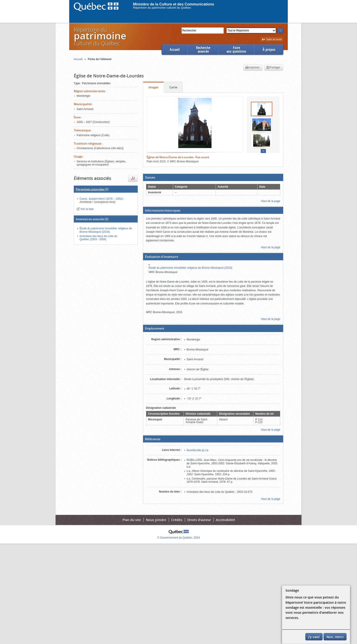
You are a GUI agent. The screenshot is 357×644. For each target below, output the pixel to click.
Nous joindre (156, 520)
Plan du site (132, 520)
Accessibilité (225, 520)
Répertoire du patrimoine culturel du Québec (162, 8)
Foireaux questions (236, 50)
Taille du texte (272, 40)
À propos (269, 50)
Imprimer (252, 68)
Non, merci (335, 637)
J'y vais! (314, 637)
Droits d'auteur (199, 520)
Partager (273, 68)
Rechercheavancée (203, 50)
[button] (213, 177)
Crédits (177, 520)
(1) (92, 189)
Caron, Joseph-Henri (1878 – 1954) (101, 199)
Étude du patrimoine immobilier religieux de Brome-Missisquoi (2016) (190, 268)
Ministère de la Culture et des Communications (174, 4)
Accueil (175, 50)
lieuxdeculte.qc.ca (197, 450)
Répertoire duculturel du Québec (100, 36)
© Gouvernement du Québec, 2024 (179, 538)
